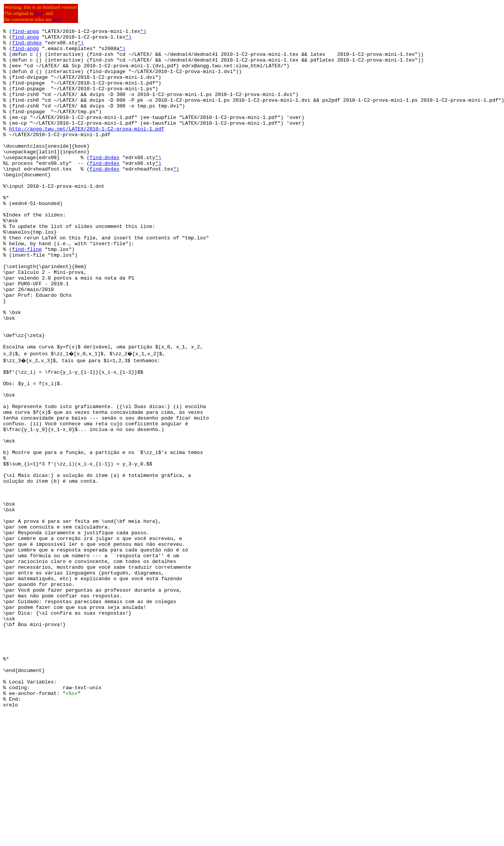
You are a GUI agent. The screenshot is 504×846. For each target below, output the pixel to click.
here (39, 13)
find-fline (27, 294)
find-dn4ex (27, 46)
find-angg (25, 32)
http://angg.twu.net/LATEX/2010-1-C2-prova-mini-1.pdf (87, 149)
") (143, 32)
